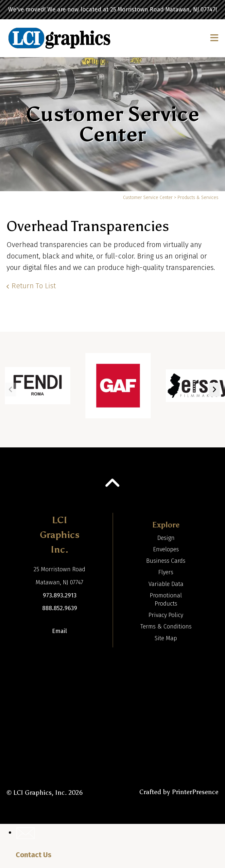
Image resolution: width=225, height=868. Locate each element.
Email (60, 631)
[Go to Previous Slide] (11, 390)
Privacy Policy (166, 615)
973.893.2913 (60, 595)
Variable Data (166, 584)
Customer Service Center (148, 198)
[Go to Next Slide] (214, 390)
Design (166, 538)
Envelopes (166, 549)
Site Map (166, 638)
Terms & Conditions (166, 626)
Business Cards (166, 561)
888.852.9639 (60, 608)
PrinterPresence (195, 792)
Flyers (166, 572)
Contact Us (34, 855)
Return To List (34, 286)
